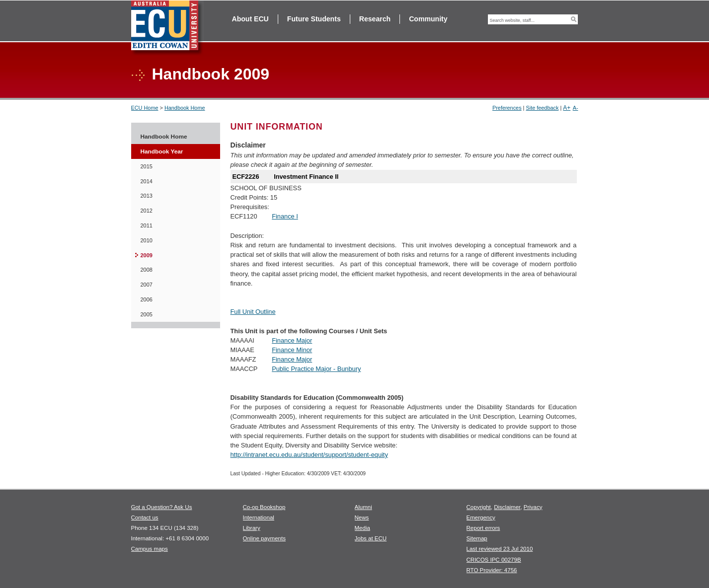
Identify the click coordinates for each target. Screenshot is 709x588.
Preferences (507, 108)
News (362, 517)
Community (428, 19)
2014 (147, 181)
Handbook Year (162, 151)
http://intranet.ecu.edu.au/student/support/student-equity (309, 455)
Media (362, 528)
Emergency (481, 517)
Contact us (145, 517)
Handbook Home (185, 108)
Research (375, 19)
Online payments (264, 538)
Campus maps (150, 549)
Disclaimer (507, 507)
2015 (147, 166)
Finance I (285, 216)
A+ (567, 108)
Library (252, 528)
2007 (147, 285)
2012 (147, 211)
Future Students (314, 19)
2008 (147, 270)
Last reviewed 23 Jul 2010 (500, 549)
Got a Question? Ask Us (162, 507)
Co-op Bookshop (264, 507)
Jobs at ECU (371, 538)
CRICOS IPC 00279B (494, 560)
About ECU (250, 19)
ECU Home (145, 108)
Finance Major (292, 340)
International (259, 517)
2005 (147, 314)
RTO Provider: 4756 (492, 570)
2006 (147, 299)
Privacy (533, 507)
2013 (147, 196)
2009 (147, 255)
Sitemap (477, 538)
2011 (147, 225)
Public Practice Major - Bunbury (316, 369)
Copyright (479, 507)
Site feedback (542, 108)
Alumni (363, 507)
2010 (147, 240)
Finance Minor (292, 350)
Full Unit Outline (253, 312)
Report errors (483, 528)
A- (576, 108)
